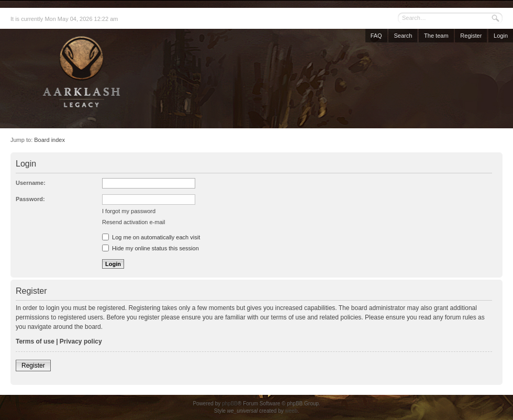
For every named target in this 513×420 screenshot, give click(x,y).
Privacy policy (81, 341)
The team (436, 36)
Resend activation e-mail (133, 222)
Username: (31, 183)
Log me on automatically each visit (151, 237)
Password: (30, 199)
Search (403, 36)
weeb (291, 411)
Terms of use (35, 341)
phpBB (230, 404)
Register (471, 36)
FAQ (376, 36)
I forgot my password (129, 211)
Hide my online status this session (150, 248)
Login (501, 36)
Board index (49, 140)
